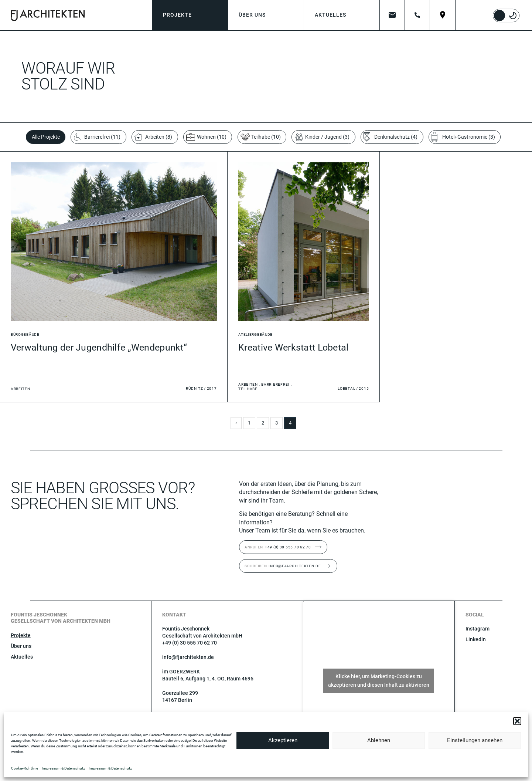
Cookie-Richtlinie (25, 768)
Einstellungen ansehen (475, 740)
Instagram (478, 629)
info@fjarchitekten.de (283, 566)
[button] (517, 721)
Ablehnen (379, 740)
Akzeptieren (283, 740)
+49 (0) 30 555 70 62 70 (278, 547)
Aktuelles (22, 657)
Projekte (21, 635)
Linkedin (476, 639)
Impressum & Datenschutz (63, 768)
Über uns (21, 646)
